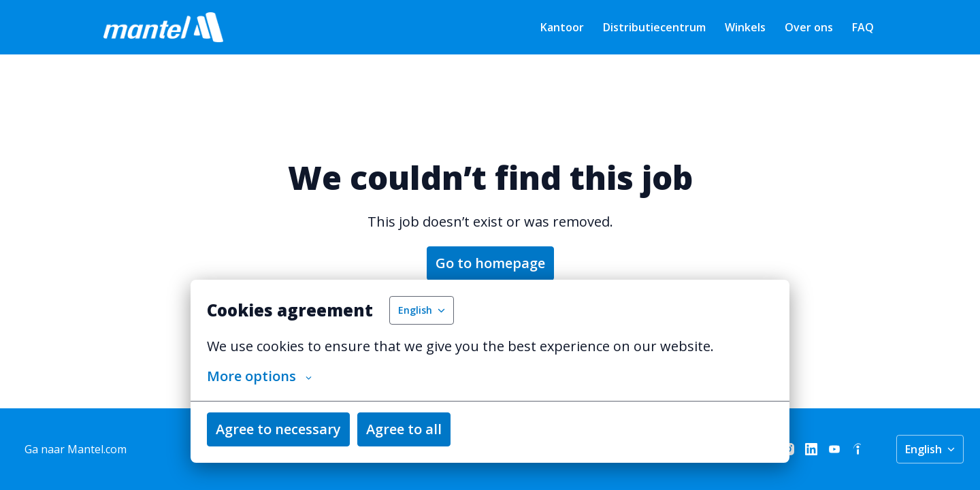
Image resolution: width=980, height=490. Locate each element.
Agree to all (404, 429)
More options (259, 376)
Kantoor (562, 27)
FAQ (863, 27)
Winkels (745, 27)
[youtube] (834, 449)
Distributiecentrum (654, 27)
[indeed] (857, 449)
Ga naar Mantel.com (76, 449)
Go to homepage (490, 263)
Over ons (809, 27)
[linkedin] (811, 449)
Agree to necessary (278, 429)
